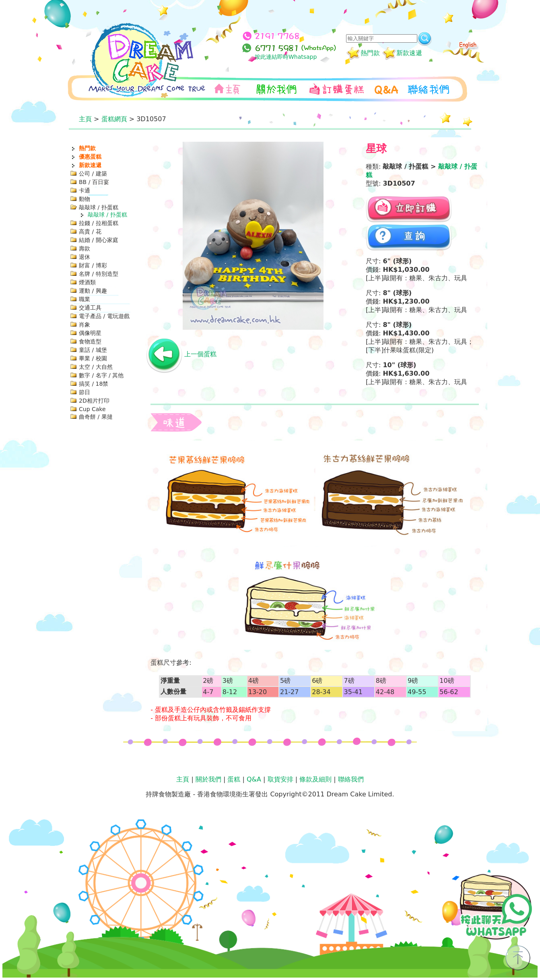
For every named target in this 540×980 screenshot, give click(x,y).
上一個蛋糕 (200, 354)
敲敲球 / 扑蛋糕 (107, 215)
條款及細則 (315, 779)
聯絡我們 (351, 779)
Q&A (254, 779)
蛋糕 (234, 779)
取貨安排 (280, 779)
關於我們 (208, 779)
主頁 (85, 119)
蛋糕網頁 (114, 119)
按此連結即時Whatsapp (286, 57)
